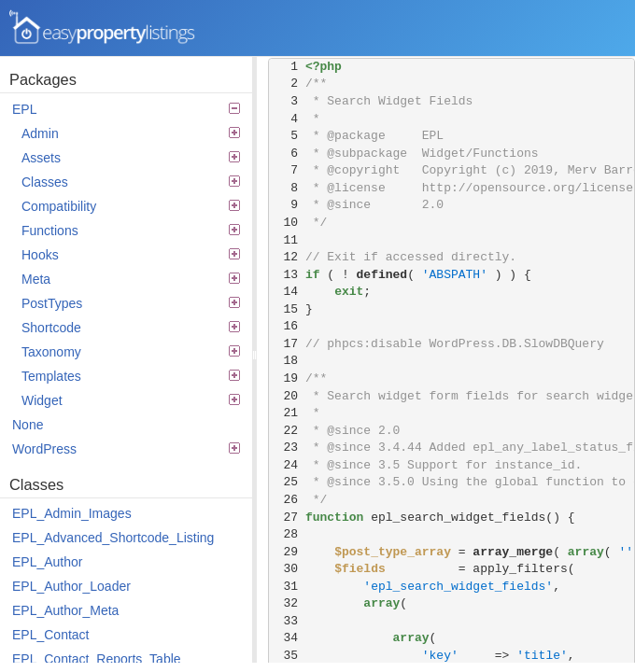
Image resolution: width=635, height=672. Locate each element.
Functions (131, 231)
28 (287, 534)
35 (287, 656)
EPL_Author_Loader (71, 586)
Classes (131, 182)
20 (287, 396)
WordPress (126, 449)
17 (287, 344)
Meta (131, 279)
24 (287, 465)
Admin (131, 133)
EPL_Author (48, 562)
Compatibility (131, 206)
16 (287, 326)
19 (287, 378)
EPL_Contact (51, 635)
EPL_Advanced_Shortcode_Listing (113, 538)
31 (287, 587)
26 (287, 500)
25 (287, 482)
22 (287, 431)
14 (287, 292)
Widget (131, 400)
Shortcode (131, 328)
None (28, 425)
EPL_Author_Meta (65, 610)
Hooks (131, 255)
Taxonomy (131, 352)
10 (287, 223)
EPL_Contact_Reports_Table (97, 659)
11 (287, 240)
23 (287, 448)
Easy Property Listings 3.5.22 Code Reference (103, 28)
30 (287, 569)
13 (287, 275)
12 (287, 257)
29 (287, 552)
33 (287, 621)
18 (287, 361)
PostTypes (131, 303)
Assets (131, 158)
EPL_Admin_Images (72, 513)
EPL (126, 109)
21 (287, 413)
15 (287, 309)
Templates (131, 376)
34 (287, 638)
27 (287, 518)
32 (287, 603)
